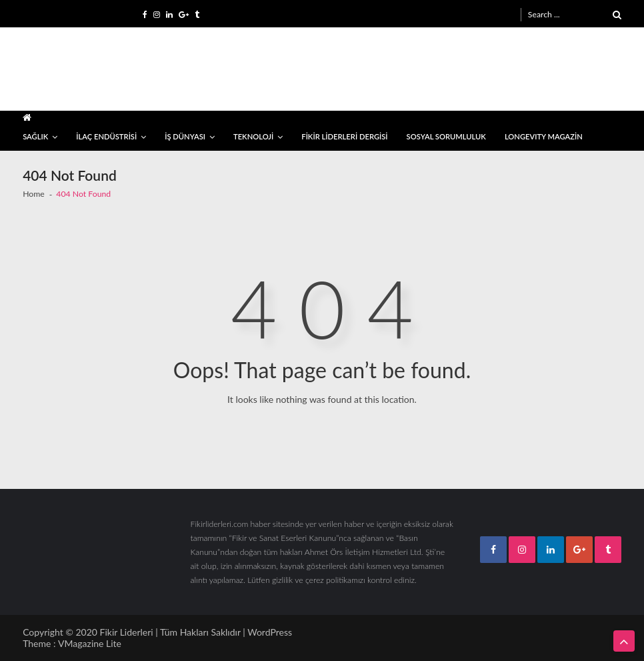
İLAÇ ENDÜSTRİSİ (106, 136)
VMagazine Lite (90, 643)
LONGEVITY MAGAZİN (544, 136)
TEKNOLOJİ (253, 136)
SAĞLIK (35, 136)
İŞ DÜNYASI (185, 136)
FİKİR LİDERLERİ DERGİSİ (344, 136)
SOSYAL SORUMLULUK (446, 136)
